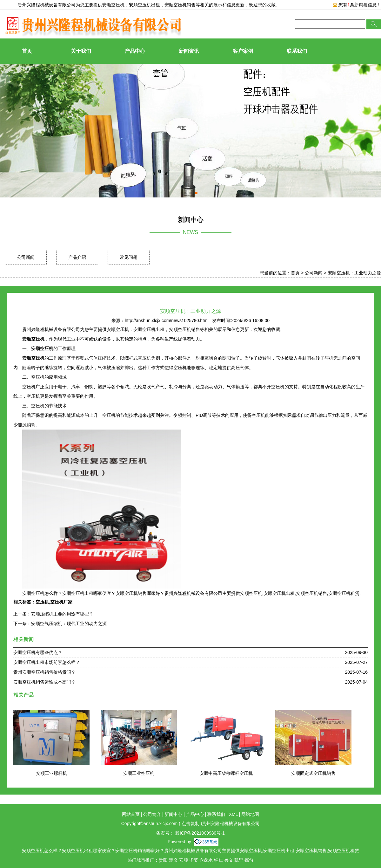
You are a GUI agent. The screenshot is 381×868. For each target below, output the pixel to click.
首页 (27, 51)
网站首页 (131, 814)
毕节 (194, 860)
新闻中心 (173, 814)
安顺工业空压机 (139, 773)
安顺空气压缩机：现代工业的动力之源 (69, 623)
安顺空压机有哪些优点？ (38, 652)
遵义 (173, 860)
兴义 (229, 860)
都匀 (249, 860)
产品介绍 (77, 257)
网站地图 (250, 814)
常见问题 (129, 257)
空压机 (42, 602)
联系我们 (297, 51)
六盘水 (206, 860)
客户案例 (243, 51)
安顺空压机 (113, 5)
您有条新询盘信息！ (357, 5)
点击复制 (190, 823)
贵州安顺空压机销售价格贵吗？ (44, 672)
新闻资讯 (189, 51)
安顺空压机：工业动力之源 (354, 273)
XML (233, 814)
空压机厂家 (61, 602)
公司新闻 (26, 257)
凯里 (239, 860)
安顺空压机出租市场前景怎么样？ (47, 662)
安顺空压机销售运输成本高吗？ (44, 682)
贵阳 (163, 860)
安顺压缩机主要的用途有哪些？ (62, 614)
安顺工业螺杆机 (51, 773)
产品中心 (135, 51)
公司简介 (152, 814)
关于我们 (81, 51)
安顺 (184, 860)
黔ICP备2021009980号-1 (199, 833)
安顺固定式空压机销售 (313, 773)
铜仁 (218, 860)
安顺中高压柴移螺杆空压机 (226, 773)
